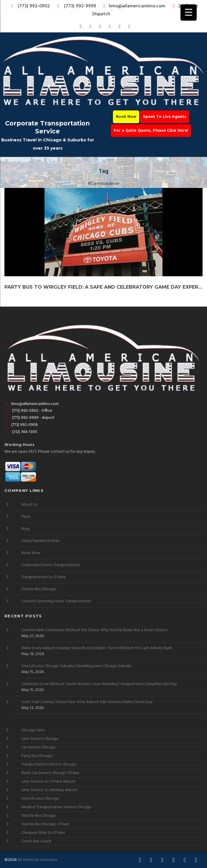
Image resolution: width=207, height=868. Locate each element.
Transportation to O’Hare (43, 577)
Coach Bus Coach (36, 841)
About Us (29, 505)
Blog (25, 529)
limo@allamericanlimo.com (133, 6)
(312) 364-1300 (21, 432)
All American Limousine (37, 860)
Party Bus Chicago (37, 756)
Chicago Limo (33, 730)
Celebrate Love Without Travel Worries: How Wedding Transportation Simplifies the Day (99, 684)
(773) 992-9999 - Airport (29, 418)
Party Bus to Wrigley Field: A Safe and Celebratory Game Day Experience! (103, 287)
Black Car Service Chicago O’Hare (50, 773)
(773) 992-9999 (75, 6)
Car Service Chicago (39, 747)
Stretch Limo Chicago (40, 799)
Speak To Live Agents (165, 117)
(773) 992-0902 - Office (28, 411)
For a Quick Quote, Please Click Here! (151, 131)
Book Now (126, 117)
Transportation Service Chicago (49, 764)
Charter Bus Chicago (39, 589)
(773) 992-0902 (29, 6)
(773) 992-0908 (21, 425)
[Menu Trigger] (189, 13)
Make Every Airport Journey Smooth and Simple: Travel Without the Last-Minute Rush (97, 648)
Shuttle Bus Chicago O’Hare (45, 824)
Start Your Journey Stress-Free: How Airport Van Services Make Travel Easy (87, 702)
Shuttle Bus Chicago (39, 816)
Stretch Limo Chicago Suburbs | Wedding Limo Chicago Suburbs (77, 666)
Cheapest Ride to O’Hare (43, 833)
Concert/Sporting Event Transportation (56, 601)
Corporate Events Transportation (50, 565)
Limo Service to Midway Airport (49, 790)
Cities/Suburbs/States (40, 541)
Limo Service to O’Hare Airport (48, 782)
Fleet (26, 517)
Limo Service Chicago (40, 739)
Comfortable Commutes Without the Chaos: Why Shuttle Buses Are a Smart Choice (94, 630)
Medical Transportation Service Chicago (56, 807)
